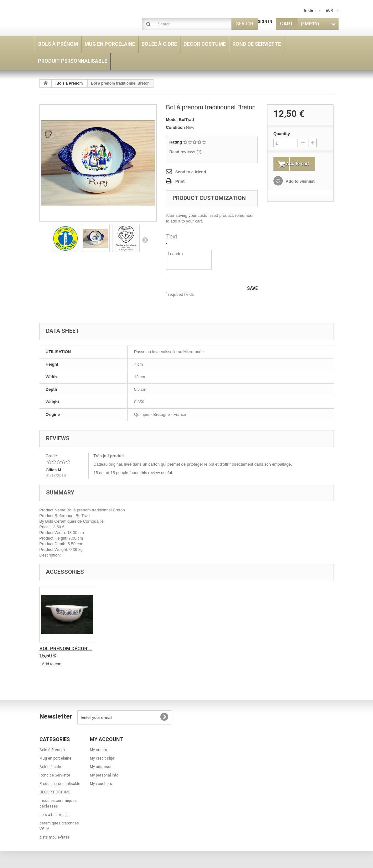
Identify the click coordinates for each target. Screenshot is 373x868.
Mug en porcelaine (55, 758)
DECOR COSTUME (55, 792)
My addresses (102, 767)
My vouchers (101, 784)
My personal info (104, 775)
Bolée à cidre (51, 767)
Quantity (282, 134)
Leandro (189, 260)
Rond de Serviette (63, 649)
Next (145, 240)
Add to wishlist (300, 182)
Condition (176, 127)
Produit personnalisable (60, 784)
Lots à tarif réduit (54, 815)
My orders (98, 750)
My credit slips (102, 758)
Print (180, 181)
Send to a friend (191, 172)
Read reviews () (186, 152)
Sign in (265, 22)
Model (172, 120)
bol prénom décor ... (128, 649)
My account (106, 739)
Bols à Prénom (70, 83)
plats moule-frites (55, 837)
